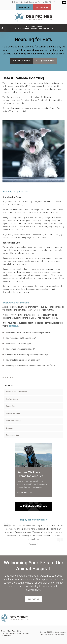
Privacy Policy (6, 631)
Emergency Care (13, 435)
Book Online (25, 7)
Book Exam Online (21, 61)
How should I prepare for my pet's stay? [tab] (23, 360)
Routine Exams (12, 399)
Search (20, 633)
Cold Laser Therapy (14, 421)
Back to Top (6, 636)
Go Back (9, 377)
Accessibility (16, 631)
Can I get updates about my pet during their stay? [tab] (27, 354)
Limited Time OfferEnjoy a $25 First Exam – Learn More (31, 28)
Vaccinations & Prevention (17, 392)
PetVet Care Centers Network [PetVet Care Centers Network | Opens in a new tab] (56, 634)
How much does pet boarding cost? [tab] (21, 338)
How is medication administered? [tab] (20, 349)
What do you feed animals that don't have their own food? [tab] (30, 365)
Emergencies (42, 7)
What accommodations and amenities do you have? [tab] (28, 332)
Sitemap (26, 633)
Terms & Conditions (9, 633)
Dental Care (11, 406)
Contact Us (34, 599)
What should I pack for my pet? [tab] (19, 343)
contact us (14, 326)
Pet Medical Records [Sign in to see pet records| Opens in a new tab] (33, 506)
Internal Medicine (13, 413)
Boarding (10, 428)
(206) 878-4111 (50, 2)
